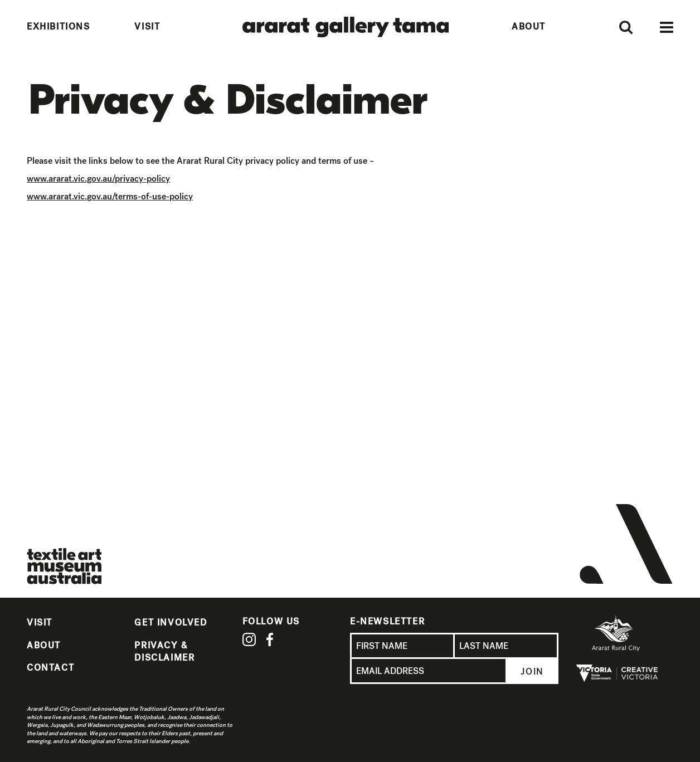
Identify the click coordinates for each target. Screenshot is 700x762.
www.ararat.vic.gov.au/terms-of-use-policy (110, 196)
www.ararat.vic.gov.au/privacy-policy (98, 179)
